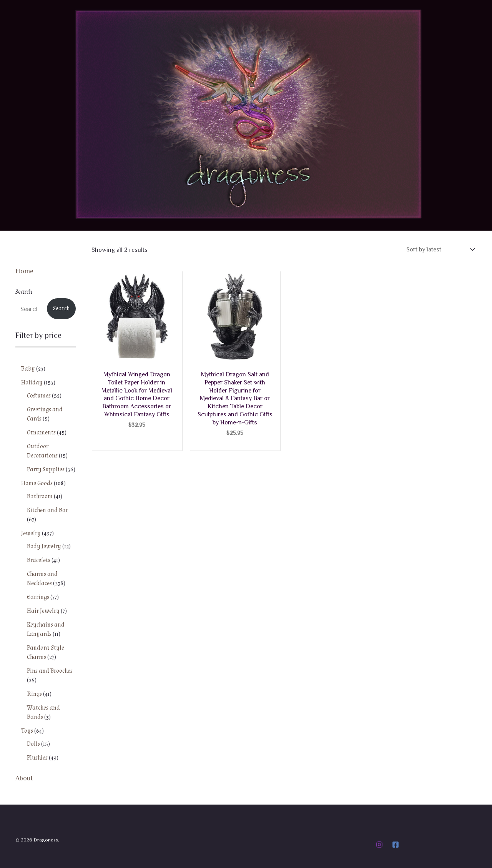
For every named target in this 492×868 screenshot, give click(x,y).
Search (24, 292)
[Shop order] (440, 249)
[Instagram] (379, 845)
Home (24, 271)
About (24, 778)
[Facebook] (396, 845)
